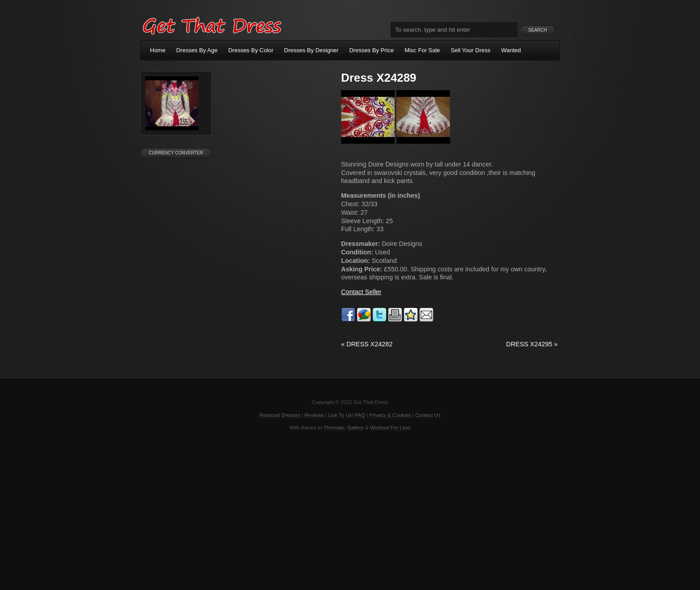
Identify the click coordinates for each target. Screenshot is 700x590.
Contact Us (428, 415)
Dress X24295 (532, 344)
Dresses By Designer (311, 50)
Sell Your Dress (471, 50)
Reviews (314, 415)
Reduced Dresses (280, 415)
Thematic (334, 428)
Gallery (355, 428)
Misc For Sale (422, 50)
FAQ (360, 415)
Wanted (511, 50)
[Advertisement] (350, 510)
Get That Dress (212, 25)
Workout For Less (390, 428)
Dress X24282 (367, 344)
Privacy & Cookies (390, 415)
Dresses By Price (371, 50)
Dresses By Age (197, 50)
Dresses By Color (251, 50)
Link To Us (340, 415)
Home (158, 50)
